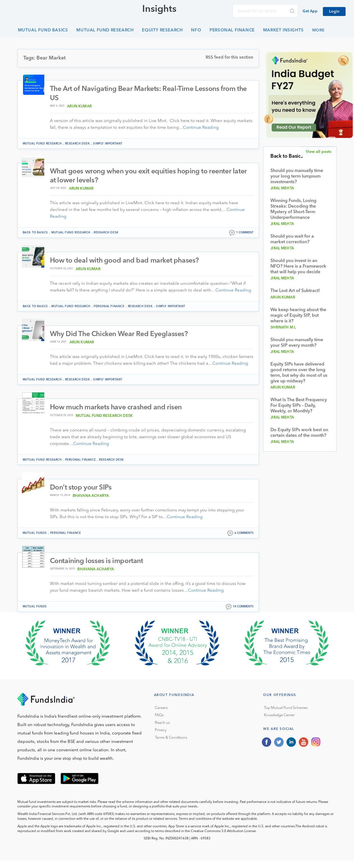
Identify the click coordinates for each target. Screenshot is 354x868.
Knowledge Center (279, 716)
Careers (161, 709)
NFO (196, 30)
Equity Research (162, 30)
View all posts (319, 152)
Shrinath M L (283, 328)
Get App (310, 11)
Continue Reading (201, 128)
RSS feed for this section (229, 58)
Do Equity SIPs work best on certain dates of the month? (299, 433)
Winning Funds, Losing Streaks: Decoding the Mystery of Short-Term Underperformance (293, 209)
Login (334, 12)
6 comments (244, 534)
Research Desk (78, 144)
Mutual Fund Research (105, 30)
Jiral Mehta (282, 188)
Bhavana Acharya (91, 497)
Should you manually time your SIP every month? (297, 343)
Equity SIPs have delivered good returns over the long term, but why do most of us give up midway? (299, 373)
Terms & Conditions (171, 739)
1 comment (245, 233)
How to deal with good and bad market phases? (125, 261)
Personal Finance (232, 30)
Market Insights (283, 30)
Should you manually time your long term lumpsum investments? (297, 176)
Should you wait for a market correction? (292, 239)
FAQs (159, 716)
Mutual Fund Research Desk (104, 416)
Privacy (161, 731)
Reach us (162, 724)
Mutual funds (35, 534)
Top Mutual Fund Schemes (286, 709)
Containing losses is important (97, 562)
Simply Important (108, 144)
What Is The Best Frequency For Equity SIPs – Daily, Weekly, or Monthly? (299, 406)
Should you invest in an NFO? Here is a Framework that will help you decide (298, 267)
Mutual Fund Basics (43, 30)
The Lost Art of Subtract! (295, 291)
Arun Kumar (79, 106)
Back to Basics (35, 233)
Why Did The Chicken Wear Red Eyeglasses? (120, 335)
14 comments (243, 607)
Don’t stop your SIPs (81, 488)
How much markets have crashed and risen (117, 408)
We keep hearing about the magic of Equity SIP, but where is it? (298, 316)
